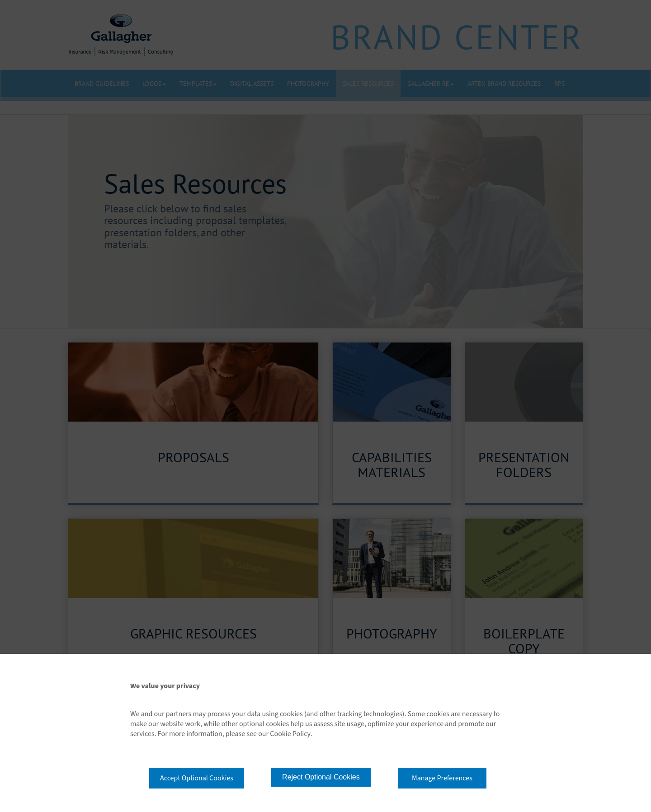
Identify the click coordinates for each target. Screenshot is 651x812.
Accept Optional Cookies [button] (197, 778)
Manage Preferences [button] (442, 778)
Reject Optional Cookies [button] (321, 777)
